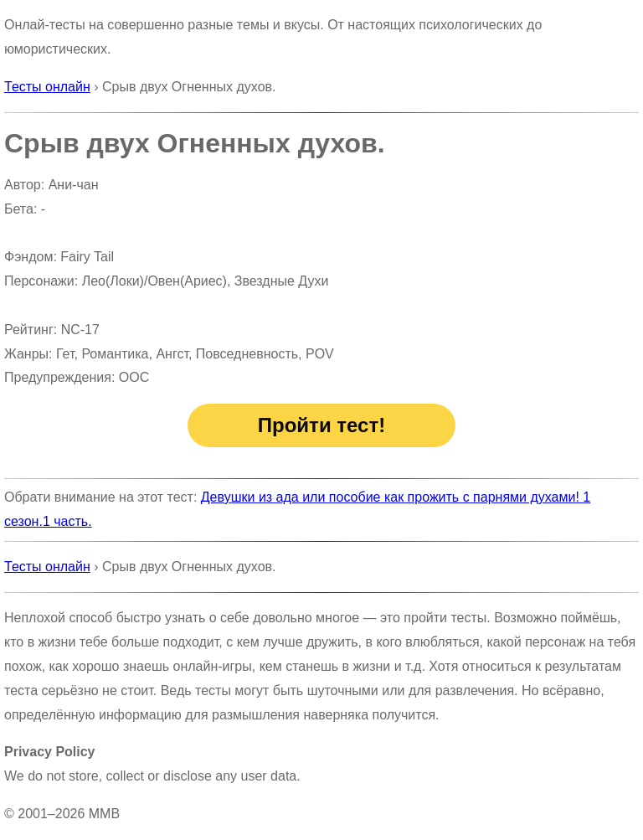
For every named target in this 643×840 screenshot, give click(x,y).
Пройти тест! (321, 425)
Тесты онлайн (47, 87)
